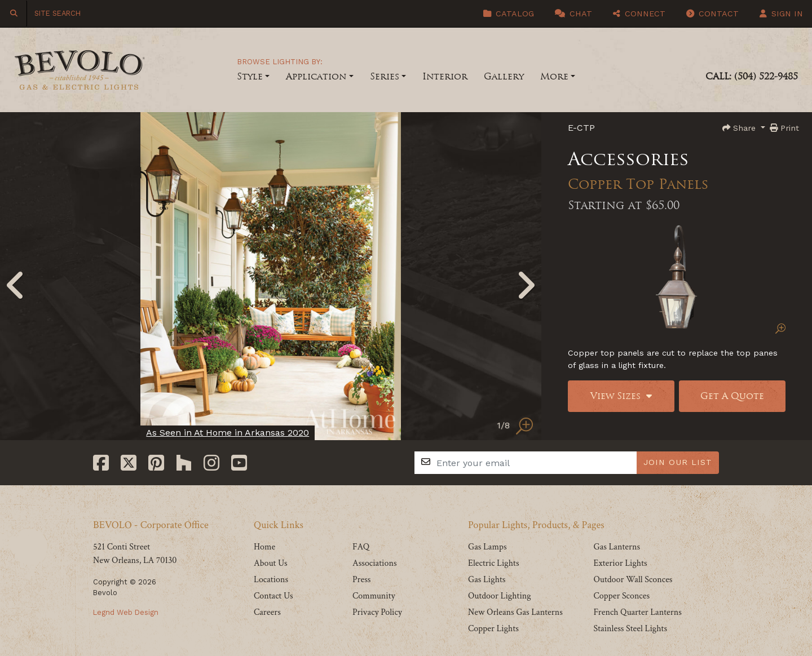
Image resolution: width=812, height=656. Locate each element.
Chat (573, 14)
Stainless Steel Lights (630, 629)
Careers (267, 612)
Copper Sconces (621, 596)
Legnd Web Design (126, 612)
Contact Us (273, 596)
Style (250, 76)
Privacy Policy (377, 612)
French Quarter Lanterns (637, 612)
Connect (639, 14)
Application (316, 76)
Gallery (504, 76)
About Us (271, 563)
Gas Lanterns (617, 547)
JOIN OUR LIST (678, 462)
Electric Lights (494, 563)
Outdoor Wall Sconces (633, 580)
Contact (712, 14)
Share (740, 128)
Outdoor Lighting (500, 596)
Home (264, 547)
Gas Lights (487, 580)
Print (784, 128)
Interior (445, 76)
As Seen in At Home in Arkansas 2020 (228, 433)
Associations (375, 563)
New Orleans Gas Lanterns (515, 612)
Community (374, 596)
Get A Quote (732, 396)
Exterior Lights (620, 563)
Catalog (509, 14)
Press (361, 580)
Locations (271, 580)
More (554, 76)
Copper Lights (493, 629)
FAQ (361, 547)
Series (385, 76)
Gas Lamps (487, 547)
